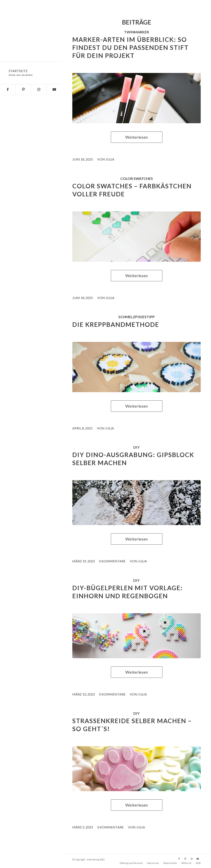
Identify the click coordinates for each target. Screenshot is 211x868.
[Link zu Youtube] (54, 90)
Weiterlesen (137, 137)
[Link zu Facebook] (8, 90)
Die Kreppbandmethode (116, 324)
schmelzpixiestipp (137, 317)
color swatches (137, 179)
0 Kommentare (112, 561)
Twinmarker (137, 32)
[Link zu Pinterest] (23, 90)
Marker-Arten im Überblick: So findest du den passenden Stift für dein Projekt (130, 47)
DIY (137, 447)
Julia (110, 159)
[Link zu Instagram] (39, 90)
